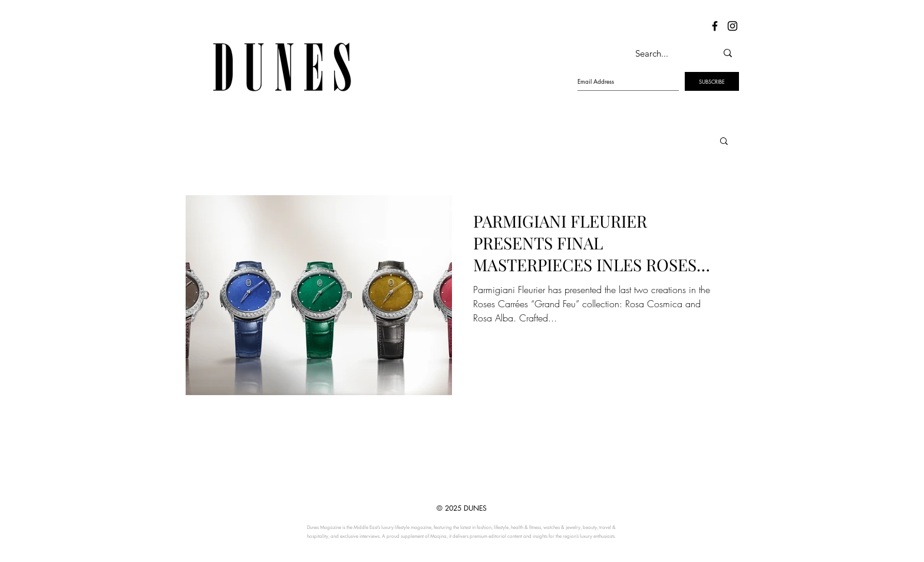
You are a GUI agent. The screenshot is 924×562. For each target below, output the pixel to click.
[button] (724, 142)
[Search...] (664, 53)
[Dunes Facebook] (715, 26)
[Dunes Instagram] (732, 26)
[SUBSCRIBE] (712, 81)
